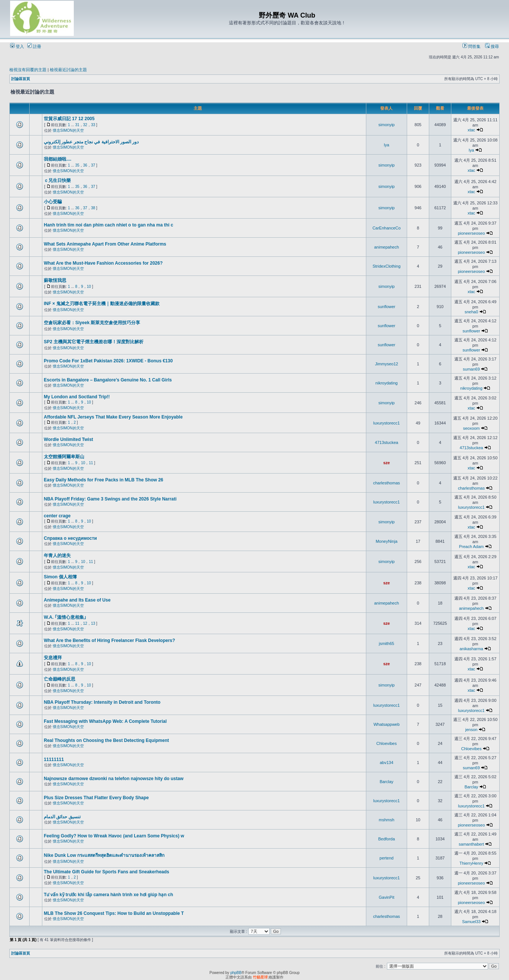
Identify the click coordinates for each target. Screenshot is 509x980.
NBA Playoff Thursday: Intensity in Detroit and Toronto (102, 702)
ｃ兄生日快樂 (57, 180)
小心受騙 (53, 202)
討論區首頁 (21, 79)
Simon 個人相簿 (60, 577)
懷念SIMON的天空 (68, 130)
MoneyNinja (387, 541)
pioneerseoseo (471, 233)
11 (91, 463)
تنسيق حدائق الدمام (62, 817)
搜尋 (492, 46)
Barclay (387, 782)
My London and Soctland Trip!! (77, 397)
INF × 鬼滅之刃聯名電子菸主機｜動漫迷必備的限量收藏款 (102, 304)
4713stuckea (387, 442)
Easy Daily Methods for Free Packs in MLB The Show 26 (104, 480)
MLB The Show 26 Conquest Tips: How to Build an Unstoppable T (114, 913)
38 (93, 208)
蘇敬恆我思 (55, 280)
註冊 (34, 46)
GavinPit (387, 897)
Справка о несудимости (70, 538)
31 (77, 125)
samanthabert (471, 844)
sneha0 (471, 312)
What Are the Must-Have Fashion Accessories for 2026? (103, 263)
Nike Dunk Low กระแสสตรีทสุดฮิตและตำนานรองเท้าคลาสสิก (104, 855)
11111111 (54, 760)
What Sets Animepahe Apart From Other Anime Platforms (105, 244)
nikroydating (386, 383)
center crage (57, 516)
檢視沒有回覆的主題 (28, 70)
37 (93, 165)
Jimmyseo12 (387, 364)
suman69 (471, 369)
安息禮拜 (53, 658)
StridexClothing (387, 266)
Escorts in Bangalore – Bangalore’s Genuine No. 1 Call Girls (108, 380)
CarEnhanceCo (386, 228)
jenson (471, 730)
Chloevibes (387, 743)
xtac (471, 130)
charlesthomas (387, 483)
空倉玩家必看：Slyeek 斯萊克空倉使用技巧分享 (92, 323)
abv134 (387, 763)
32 (85, 125)
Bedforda (387, 839)
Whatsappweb (387, 724)
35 (77, 165)
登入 (17, 46)
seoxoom (471, 428)
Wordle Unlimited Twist (69, 439)
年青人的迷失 (57, 556)
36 (85, 165)
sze (387, 463)
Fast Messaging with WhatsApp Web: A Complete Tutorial (105, 721)
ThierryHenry (472, 863)
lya (387, 145)
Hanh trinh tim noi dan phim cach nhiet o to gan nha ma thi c (108, 225)
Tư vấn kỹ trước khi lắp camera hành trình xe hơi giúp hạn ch (108, 895)
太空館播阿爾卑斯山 (64, 457)
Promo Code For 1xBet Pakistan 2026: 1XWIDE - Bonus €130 (108, 361)
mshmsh (387, 820)
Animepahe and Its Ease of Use (77, 600)
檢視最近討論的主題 (68, 70)
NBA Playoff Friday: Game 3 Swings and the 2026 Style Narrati (110, 499)
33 (93, 125)
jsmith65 (387, 643)
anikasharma (471, 649)
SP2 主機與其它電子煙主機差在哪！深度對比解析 (94, 342)
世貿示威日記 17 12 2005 (69, 119)
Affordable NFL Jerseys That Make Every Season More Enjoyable (113, 417)
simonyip (386, 125)
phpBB (236, 973)
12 (85, 623)
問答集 (472, 46)
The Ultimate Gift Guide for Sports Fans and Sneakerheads (107, 872)
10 (89, 287)
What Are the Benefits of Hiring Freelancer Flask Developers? (109, 640)
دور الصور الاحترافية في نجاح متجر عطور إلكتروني (91, 142)
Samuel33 (472, 922)
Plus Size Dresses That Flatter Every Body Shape (96, 798)
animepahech (387, 247)
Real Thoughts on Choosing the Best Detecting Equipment (106, 740)
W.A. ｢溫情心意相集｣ (65, 617)
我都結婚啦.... (57, 159)
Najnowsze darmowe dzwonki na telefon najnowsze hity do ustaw (114, 779)
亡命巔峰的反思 (60, 679)
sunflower (386, 307)
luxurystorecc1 (387, 423)
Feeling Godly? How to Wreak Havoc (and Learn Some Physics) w (114, 836)
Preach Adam (471, 547)
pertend (386, 858)
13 (93, 623)
